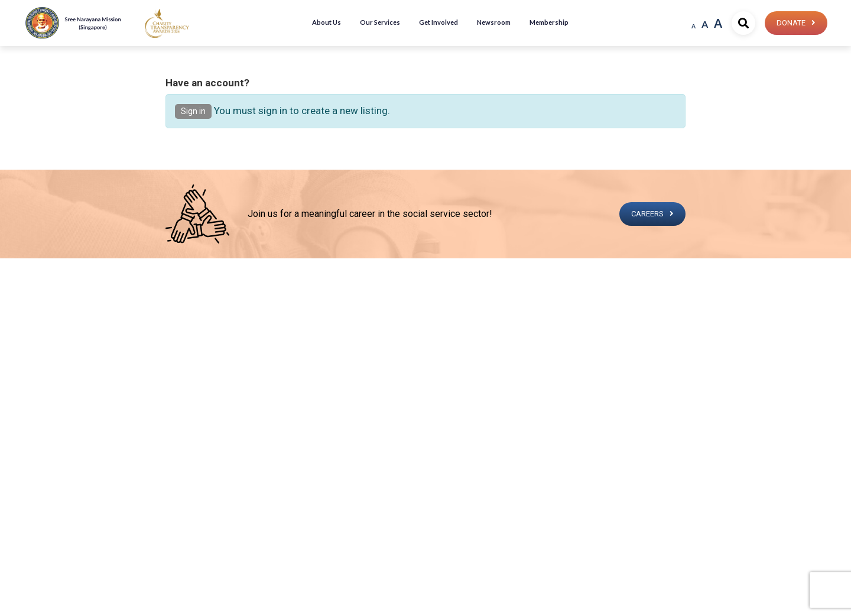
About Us (327, 22)
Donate (791, 23)
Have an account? (207, 83)
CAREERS (647, 214)
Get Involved (439, 22)
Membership (549, 22)
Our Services (380, 22)
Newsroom (494, 22)
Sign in (193, 111)
